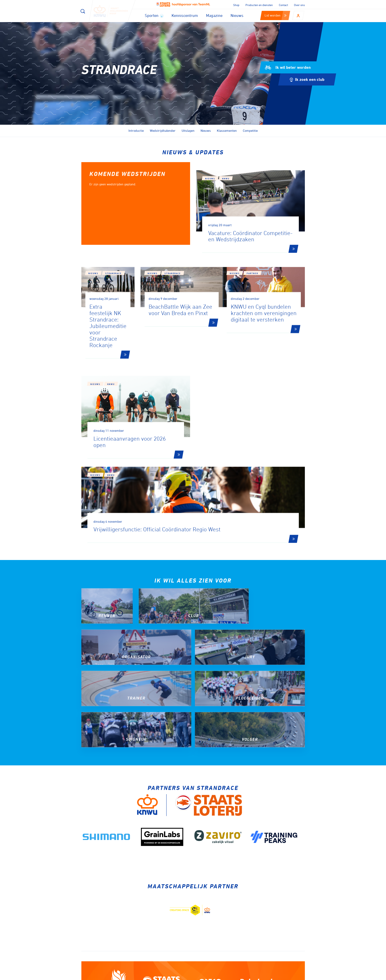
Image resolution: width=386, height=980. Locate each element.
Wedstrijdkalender (163, 131)
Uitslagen (188, 131)
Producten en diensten (259, 5)
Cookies (226, 976)
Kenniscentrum (185, 15)
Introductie (136, 131)
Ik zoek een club (307, 79)
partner (264, 319)
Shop (236, 5)
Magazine (214, 15)
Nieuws (237, 15)
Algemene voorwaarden (291, 976)
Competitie (250, 131)
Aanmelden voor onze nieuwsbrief (126, 873)
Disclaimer (245, 976)
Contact (283, 5)
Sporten (154, 15)
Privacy (263, 976)
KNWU (226, 216)
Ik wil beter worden (288, 67)
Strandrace (113, 311)
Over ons (299, 5)
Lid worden (276, 15)
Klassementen (227, 131)
